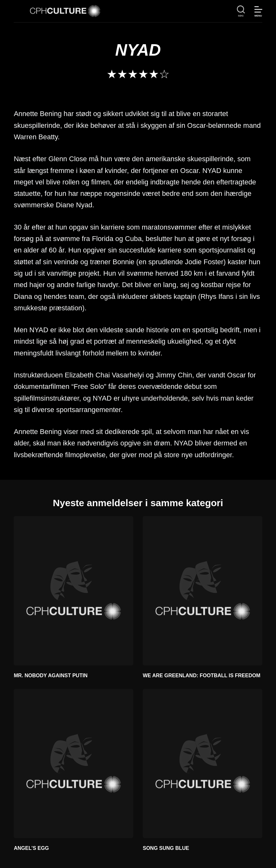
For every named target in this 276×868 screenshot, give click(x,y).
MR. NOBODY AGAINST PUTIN (51, 675)
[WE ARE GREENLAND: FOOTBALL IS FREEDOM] (203, 591)
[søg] (241, 11)
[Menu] (258, 11)
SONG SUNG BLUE (166, 848)
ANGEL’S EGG (31, 848)
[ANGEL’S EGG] (73, 764)
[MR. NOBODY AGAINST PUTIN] (73, 591)
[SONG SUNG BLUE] (203, 764)
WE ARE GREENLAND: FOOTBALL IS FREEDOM (202, 675)
